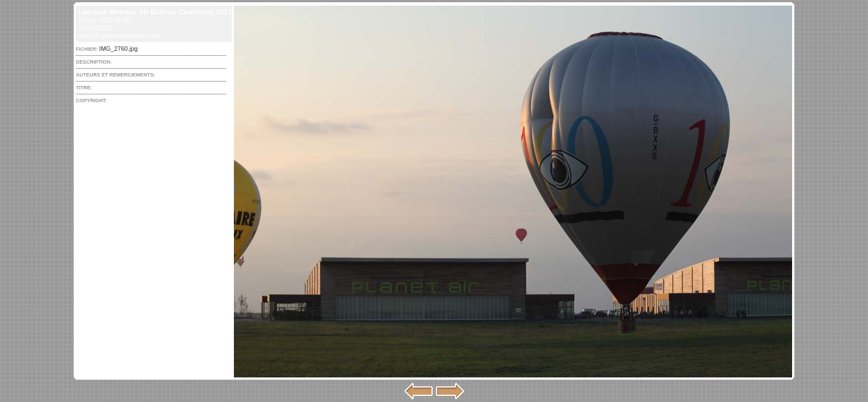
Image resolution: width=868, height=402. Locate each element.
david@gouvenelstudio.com (119, 36)
